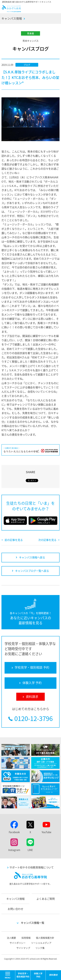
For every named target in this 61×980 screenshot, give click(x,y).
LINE (30, 850)
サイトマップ (23, 948)
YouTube (46, 832)
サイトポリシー (18, 943)
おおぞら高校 (11, 11)
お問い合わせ (15, 909)
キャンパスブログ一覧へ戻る (32, 571)
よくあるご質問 (46, 899)
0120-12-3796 (34, 718)
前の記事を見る (14, 540)
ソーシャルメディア (41, 943)
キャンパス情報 (12, 18)
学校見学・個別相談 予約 (23, 975)
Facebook (14, 832)
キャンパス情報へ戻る (32, 557)
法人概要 (11, 938)
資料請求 (53, 975)
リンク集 (40, 948)
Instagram (14, 850)
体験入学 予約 (38, 975)
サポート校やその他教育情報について (32, 867)
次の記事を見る (47, 540)
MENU (15, 972)
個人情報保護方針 (45, 938)
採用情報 (26, 938)
